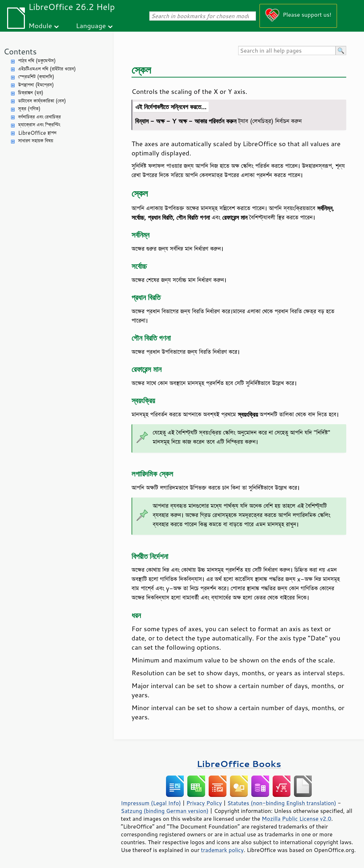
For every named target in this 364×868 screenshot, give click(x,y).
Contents (20, 51)
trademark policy (222, 850)
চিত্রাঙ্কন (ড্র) (31, 93)
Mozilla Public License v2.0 (296, 819)
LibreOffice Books (239, 764)
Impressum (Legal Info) (151, 803)
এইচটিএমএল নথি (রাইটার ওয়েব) (47, 69)
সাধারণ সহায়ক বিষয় (36, 141)
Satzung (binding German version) (165, 811)
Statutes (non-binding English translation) (282, 803)
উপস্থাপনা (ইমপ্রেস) (36, 85)
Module (40, 25)
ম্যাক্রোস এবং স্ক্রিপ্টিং (39, 125)
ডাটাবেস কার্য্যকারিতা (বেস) (42, 101)
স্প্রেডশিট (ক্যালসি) (36, 77)
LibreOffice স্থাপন (37, 133)
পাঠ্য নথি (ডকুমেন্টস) (37, 61)
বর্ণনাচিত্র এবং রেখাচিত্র (39, 117)
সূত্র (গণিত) (29, 109)
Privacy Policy (204, 803)
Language (91, 25)
